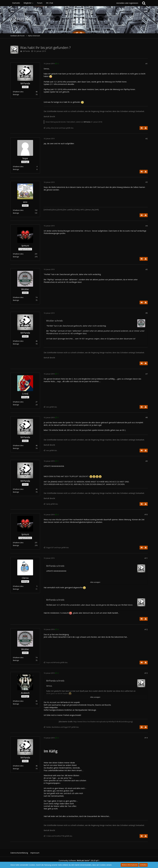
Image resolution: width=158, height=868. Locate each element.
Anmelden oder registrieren (127, 3)
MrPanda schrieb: (55, 566)
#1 (147, 64)
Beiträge (16, 95)
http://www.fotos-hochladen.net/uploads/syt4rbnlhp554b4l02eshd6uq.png (103, 722)
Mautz (89, 231)
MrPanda (26, 51)
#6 (147, 313)
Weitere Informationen (130, 865)
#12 (146, 629)
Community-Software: (79, 860)
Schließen (143, 865)
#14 (146, 738)
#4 (147, 226)
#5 (147, 269)
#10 (146, 514)
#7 (147, 374)
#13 (146, 673)
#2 (147, 139)
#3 (147, 182)
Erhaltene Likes (18, 92)
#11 (146, 558)
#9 (147, 461)
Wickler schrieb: (55, 321)
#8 (147, 417)
